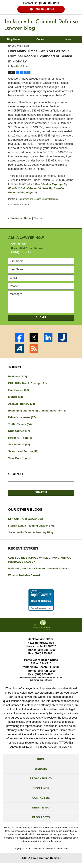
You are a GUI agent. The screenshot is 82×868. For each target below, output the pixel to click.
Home (28, 218)
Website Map (41, 812)
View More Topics (20, 460)
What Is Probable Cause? (25, 578)
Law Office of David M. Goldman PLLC (50, 854)
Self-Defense (19, 446)
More (68, 39)
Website (41, 772)
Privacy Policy (41, 782)
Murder (16, 397)
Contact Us (41, 802)
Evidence (18, 376)
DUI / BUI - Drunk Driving (28, 383)
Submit (41, 317)
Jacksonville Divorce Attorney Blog (31, 535)
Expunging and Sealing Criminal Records (39, 199)
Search (41, 494)
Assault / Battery (22, 404)
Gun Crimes (19, 390)
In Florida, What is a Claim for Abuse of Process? (40, 571)
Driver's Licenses (22, 418)
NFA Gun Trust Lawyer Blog (26, 521)
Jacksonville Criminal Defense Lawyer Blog (41, 25)
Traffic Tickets (20, 425)
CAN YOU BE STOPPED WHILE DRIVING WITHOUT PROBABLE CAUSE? (35, 562)
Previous (15, 218)
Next (39, 218)
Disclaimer (41, 792)
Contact (41, 39)
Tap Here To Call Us (41, 9)
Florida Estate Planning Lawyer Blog (32, 528)
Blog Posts (41, 822)
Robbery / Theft (21, 439)
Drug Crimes (19, 432)
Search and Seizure (24, 453)
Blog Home (14, 39)
